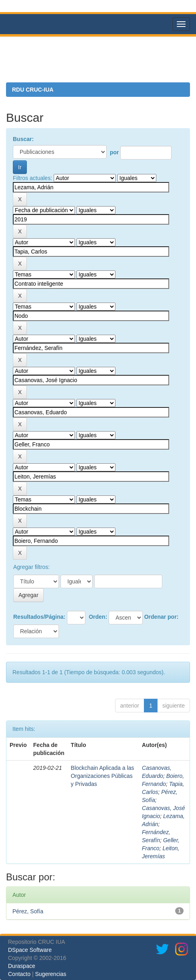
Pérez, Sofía (28, 911)
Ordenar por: (162, 617)
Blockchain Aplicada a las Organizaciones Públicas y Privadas (103, 776)
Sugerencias (51, 974)
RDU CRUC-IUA (33, 90)
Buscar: (23, 139)
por (114, 152)
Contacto (19, 974)
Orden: (98, 617)
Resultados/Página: (39, 617)
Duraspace (22, 966)
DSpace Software (30, 950)
